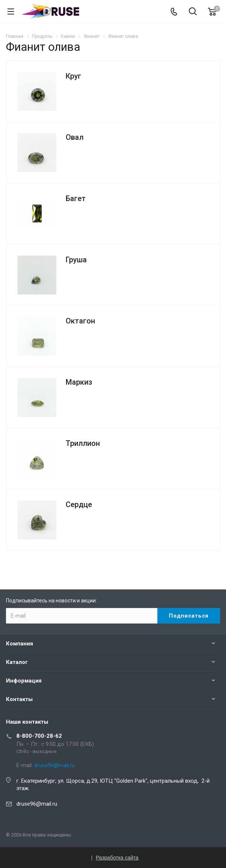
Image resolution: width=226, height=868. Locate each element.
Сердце (79, 504)
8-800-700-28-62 (39, 736)
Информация (24, 681)
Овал (75, 137)
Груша (76, 260)
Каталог (17, 662)
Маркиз (79, 382)
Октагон (80, 321)
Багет (76, 198)
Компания (19, 644)
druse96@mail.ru (37, 804)
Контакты (19, 699)
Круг (73, 76)
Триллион (83, 443)
